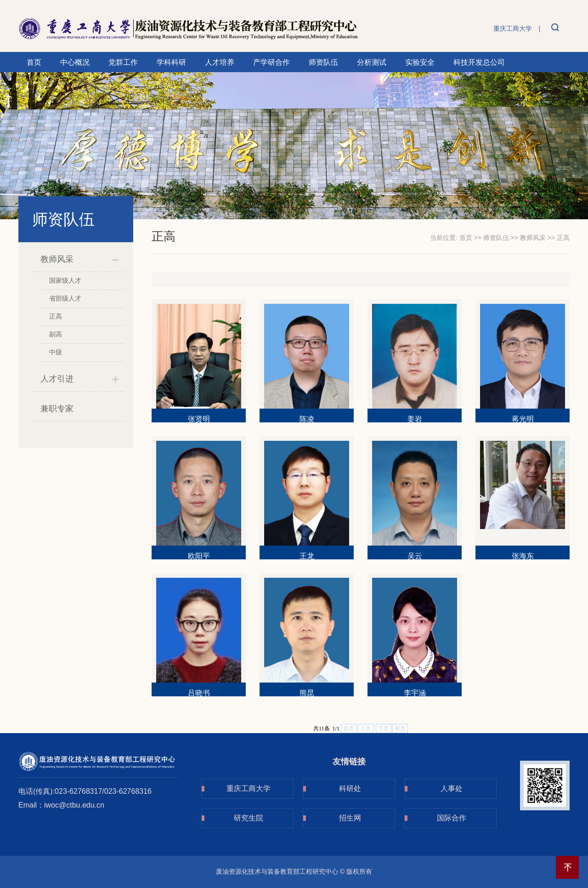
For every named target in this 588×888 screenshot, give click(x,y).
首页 (34, 62)
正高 (56, 316)
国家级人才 (65, 280)
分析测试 (372, 62)
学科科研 (171, 62)
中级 (56, 352)
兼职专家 (57, 409)
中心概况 (75, 62)
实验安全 (420, 62)
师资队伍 (323, 62)
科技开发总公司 (479, 62)
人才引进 (57, 379)
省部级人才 (65, 298)
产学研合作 (271, 62)
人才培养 (220, 62)
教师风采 (57, 259)
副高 (56, 334)
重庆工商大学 (513, 28)
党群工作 (123, 62)
